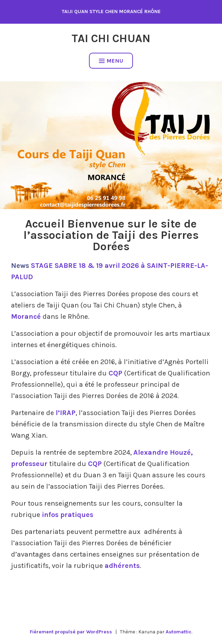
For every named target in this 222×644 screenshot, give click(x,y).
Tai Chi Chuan (111, 38)
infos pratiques (68, 515)
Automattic (179, 632)
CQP (115, 373)
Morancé (26, 317)
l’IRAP (66, 413)
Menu (111, 61)
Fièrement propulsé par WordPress (71, 632)
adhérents (122, 566)
